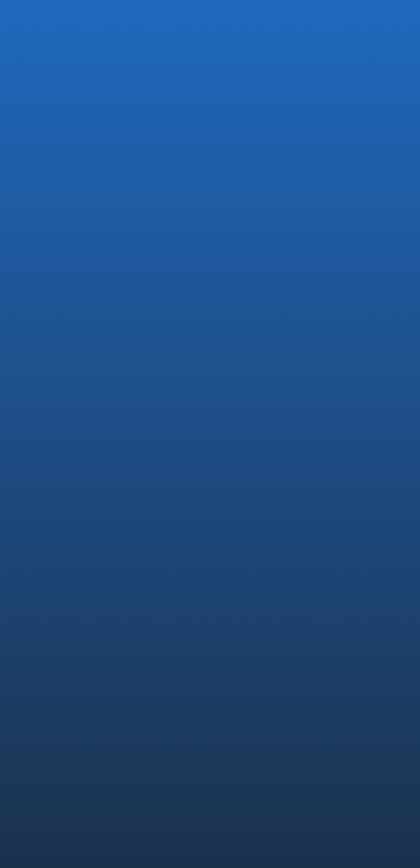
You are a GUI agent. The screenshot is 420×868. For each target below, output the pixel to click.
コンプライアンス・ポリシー (244, 833)
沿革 (224, 692)
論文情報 (321, 719)
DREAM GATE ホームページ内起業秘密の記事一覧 (87, 315)
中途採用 (321, 750)
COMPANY (231, 672)
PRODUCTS (233, 739)
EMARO (227, 750)
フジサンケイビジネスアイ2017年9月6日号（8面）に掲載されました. (90, 371)
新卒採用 (321, 759)
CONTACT (323, 800)
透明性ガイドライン (302, 833)
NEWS (317, 783)
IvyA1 (225, 759)
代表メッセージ (235, 683)
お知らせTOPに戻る (65, 408)
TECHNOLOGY (329, 672)
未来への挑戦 (326, 710)
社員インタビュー (330, 767)
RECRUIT (321, 739)
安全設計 (321, 692)
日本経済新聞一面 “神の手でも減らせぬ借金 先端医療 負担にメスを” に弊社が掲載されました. (213, 375)
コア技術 (321, 683)
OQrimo (228, 767)
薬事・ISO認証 (327, 701)
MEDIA (68, 251)
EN (384, 11)
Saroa (225, 776)
